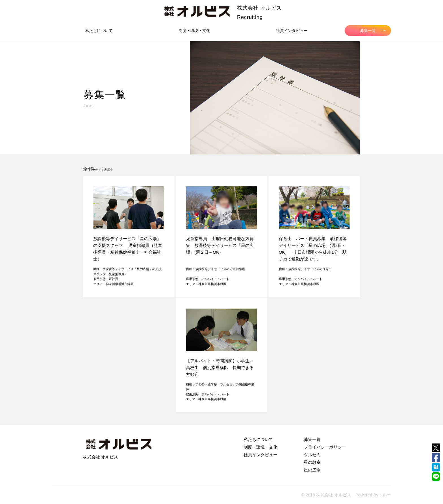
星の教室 (312, 462)
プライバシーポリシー (325, 447)
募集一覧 (373, 31)
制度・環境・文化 (194, 31)
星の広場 (312, 470)
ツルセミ (312, 455)
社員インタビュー (292, 31)
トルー (385, 495)
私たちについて (99, 31)
